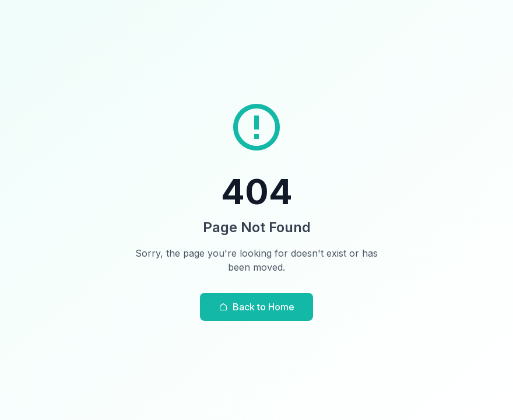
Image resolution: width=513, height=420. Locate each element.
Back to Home (256, 307)
